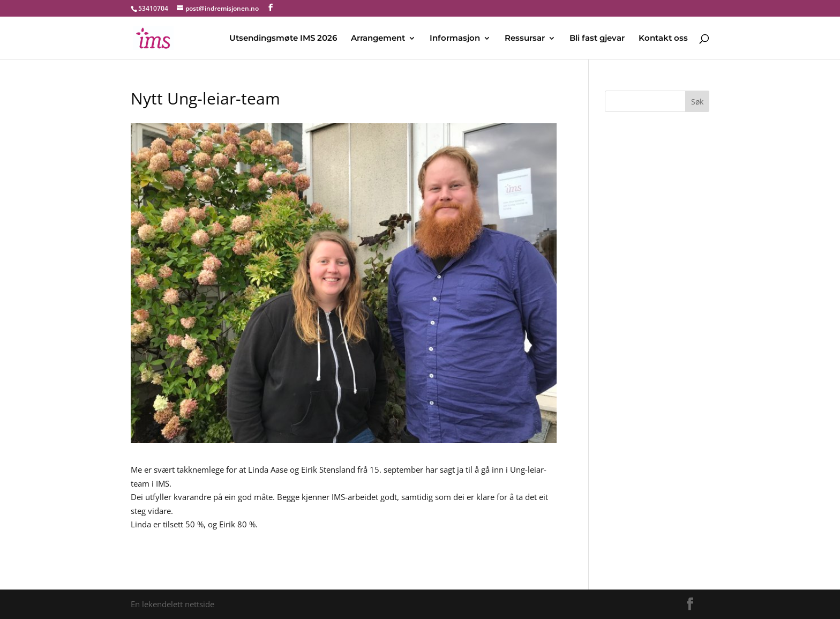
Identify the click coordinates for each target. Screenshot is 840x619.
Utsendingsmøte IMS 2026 (283, 39)
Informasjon (455, 39)
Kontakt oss (663, 39)
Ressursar (525, 39)
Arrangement (378, 39)
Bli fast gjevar (597, 39)
